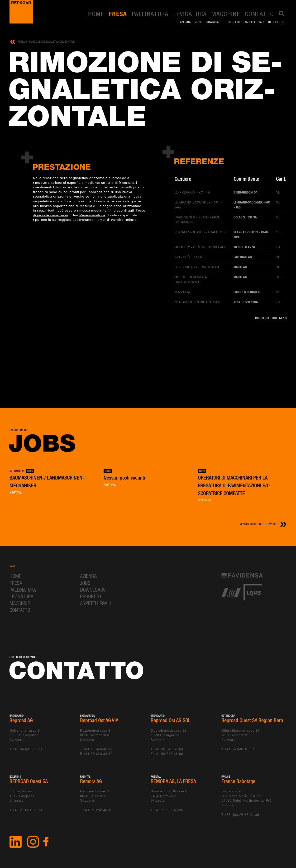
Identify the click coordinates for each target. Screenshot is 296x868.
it (283, 22)
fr (277, 22)
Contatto (259, 14)
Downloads (214, 22)
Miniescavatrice (93, 215)
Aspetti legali (254, 22)
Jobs (198, 22)
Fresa (118, 14)
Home (96, 14)
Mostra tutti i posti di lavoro (258, 524)
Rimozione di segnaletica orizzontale (52, 42)
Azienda (185, 22)
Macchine (226, 14)
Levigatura (190, 14)
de (270, 22)
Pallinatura (150, 14)
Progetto (233, 22)
